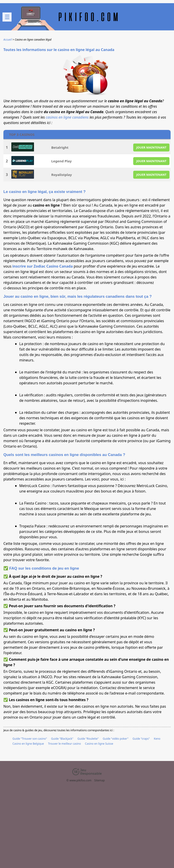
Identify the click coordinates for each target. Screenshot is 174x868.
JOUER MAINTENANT (151, 147)
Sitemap (99, 780)
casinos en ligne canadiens (67, 117)
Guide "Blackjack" (62, 739)
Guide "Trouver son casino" (30, 739)
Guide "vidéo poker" (116, 739)
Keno (157, 739)
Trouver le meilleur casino (64, 744)
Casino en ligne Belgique (28, 744)
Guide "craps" (141, 739)
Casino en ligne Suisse (99, 744)
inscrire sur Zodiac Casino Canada (43, 266)
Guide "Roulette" (88, 739)
